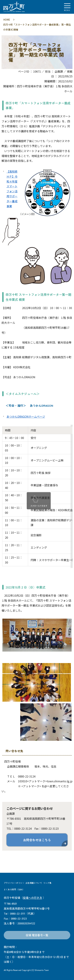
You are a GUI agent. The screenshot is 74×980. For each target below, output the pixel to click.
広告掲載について (34, 883)
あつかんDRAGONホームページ (26, 416)
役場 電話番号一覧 (37, 935)
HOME (7, 20)
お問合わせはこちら (37, 840)
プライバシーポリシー (14, 883)
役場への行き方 (33, 898)
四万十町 (21, 7)
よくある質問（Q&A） (14, 889)
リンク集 (47, 883)
